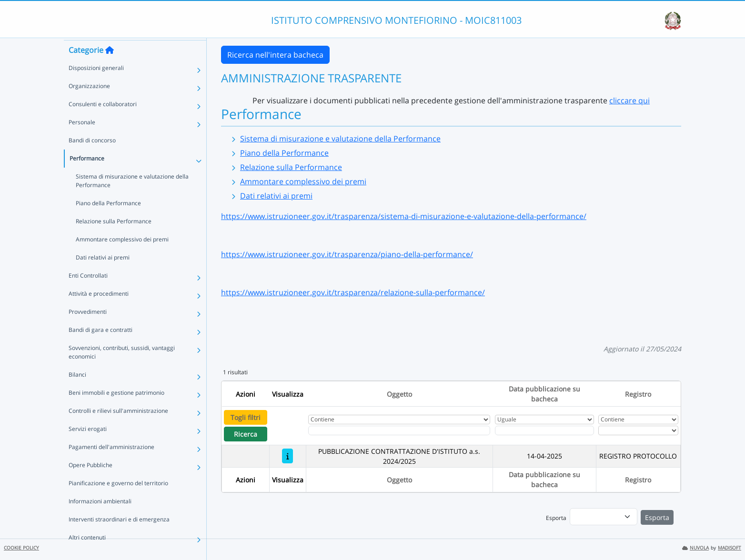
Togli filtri (246, 417)
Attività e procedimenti (99, 311)
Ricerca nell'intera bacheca (275, 55)
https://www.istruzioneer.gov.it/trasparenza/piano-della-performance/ (347, 254)
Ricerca (246, 434)
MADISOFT (730, 548)
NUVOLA (695, 548)
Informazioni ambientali (100, 518)
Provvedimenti (88, 329)
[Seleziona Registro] (638, 430)
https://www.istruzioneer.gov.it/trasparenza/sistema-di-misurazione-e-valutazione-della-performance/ (404, 216)
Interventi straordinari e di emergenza (119, 536)
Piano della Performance (108, 220)
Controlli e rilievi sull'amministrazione (118, 428)
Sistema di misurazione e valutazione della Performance (132, 198)
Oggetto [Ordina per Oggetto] (399, 394)
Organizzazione (89, 103)
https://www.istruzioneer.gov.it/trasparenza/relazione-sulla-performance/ (353, 292)
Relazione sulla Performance (114, 238)
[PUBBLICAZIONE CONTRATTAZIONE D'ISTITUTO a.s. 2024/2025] (287, 456)
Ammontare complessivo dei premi (122, 256)
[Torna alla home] (110, 67)
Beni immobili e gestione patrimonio (116, 410)
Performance (87, 175)
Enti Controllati (88, 293)
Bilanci (77, 392)
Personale (82, 139)
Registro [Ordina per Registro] (638, 394)
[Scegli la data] (544, 430)
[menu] (604, 517)
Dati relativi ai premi (103, 275)
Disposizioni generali (96, 85)
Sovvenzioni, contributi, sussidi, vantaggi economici (122, 369)
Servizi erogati (88, 446)
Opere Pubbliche (91, 482)
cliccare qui (629, 100)
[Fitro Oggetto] (399, 430)
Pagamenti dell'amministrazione (111, 464)
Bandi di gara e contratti (101, 347)
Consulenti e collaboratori (103, 121)
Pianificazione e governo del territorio (118, 500)
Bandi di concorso (92, 157)
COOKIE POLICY (21, 548)
